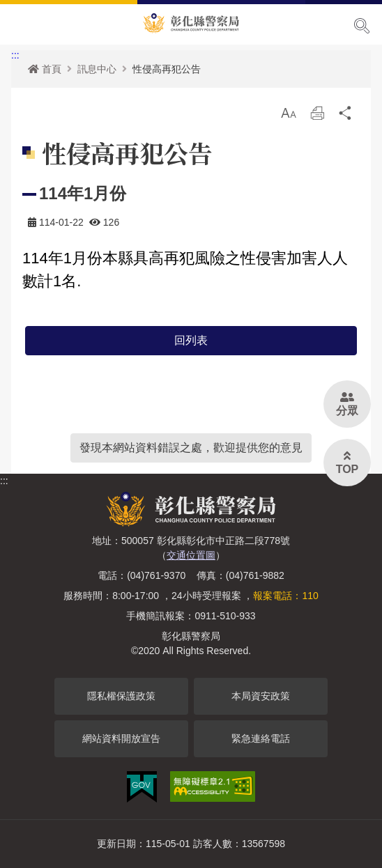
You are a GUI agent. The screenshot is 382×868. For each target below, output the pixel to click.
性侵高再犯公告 (167, 69)
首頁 (45, 69)
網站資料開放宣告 (121, 738)
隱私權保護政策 (121, 696)
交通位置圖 (191, 555)
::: (15, 55)
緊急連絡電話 (261, 738)
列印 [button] (317, 117)
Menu (20, 25)
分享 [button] (346, 117)
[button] (289, 113)
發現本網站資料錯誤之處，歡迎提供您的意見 (191, 448)
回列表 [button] (191, 340)
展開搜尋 (362, 26)
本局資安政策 (261, 696)
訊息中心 (97, 69)
